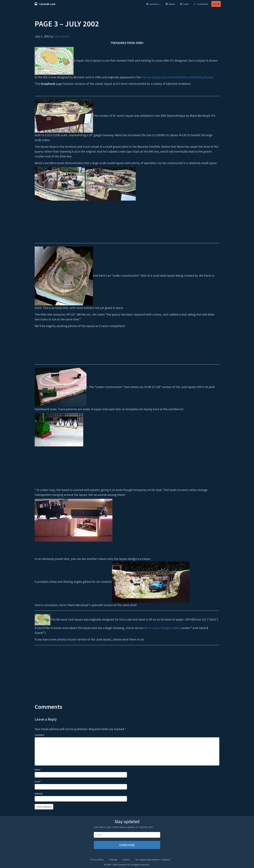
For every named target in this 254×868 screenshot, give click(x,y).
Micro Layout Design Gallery (162, 628)
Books (170, 4)
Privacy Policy (97, 860)
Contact (126, 860)
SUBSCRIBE (127, 845)
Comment (39, 735)
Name (38, 770)
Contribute (201, 4)
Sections (153, 4)
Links (184, 4)
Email (38, 782)
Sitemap (113, 860)
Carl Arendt (62, 36)
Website (39, 794)
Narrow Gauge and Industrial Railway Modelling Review (177, 77)
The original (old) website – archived (153, 860)
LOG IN (216, 4)
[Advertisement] (127, 678)
